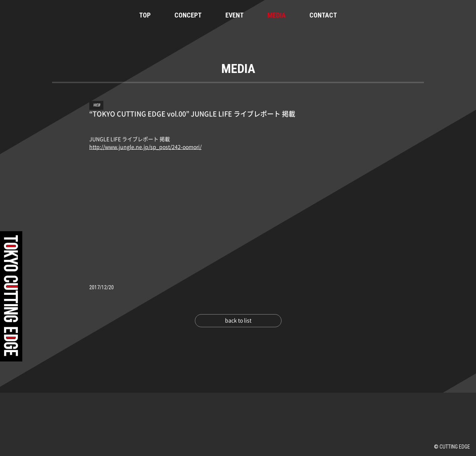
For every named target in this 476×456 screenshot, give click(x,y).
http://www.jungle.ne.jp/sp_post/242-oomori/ (145, 147)
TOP (145, 15)
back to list (238, 321)
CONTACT (323, 15)
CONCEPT (188, 15)
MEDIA (276, 15)
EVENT (234, 15)
